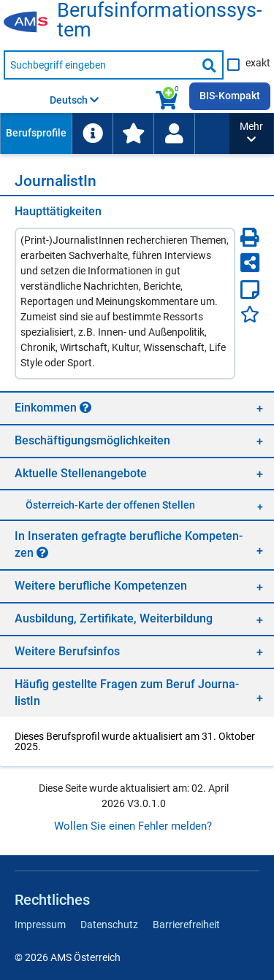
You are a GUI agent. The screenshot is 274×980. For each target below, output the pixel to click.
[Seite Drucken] (250, 237)
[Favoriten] (250, 314)
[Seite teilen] (250, 263)
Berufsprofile (36, 133)
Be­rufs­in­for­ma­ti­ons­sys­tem (159, 20)
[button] (251, 134)
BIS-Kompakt (230, 96)
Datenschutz (109, 925)
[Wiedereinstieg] (174, 134)
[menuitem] (36, 134)
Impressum (40, 925)
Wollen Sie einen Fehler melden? (133, 826)
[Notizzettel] (250, 290)
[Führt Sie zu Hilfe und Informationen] (92, 134)
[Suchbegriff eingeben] (100, 65)
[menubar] (115, 134)
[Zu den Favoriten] (133, 134)
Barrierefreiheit (186, 925)
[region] (137, 408)
